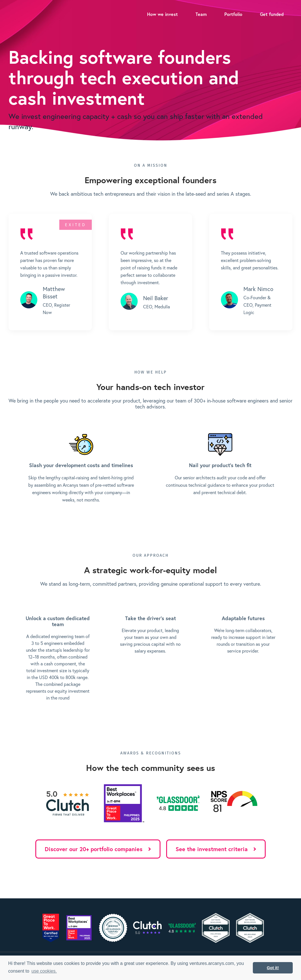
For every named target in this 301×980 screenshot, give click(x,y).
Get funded (272, 14)
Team (201, 14)
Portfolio (233, 14)
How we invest (162, 14)
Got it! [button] (273, 968)
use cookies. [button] (44, 971)
